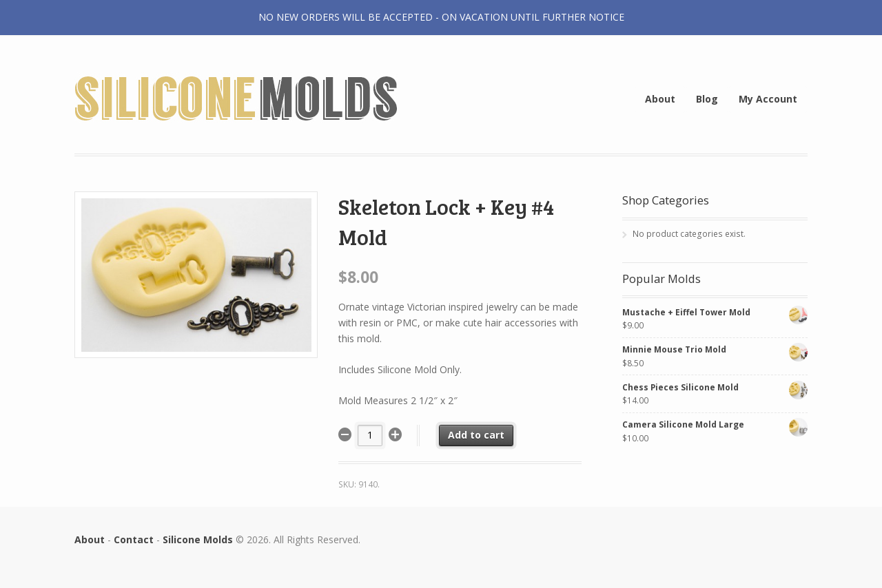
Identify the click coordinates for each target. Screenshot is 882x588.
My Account (768, 99)
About (660, 99)
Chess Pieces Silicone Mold (715, 387)
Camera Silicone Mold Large (715, 424)
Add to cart (476, 435)
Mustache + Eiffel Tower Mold (715, 312)
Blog (707, 99)
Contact (134, 539)
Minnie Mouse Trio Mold (715, 349)
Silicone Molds (198, 539)
